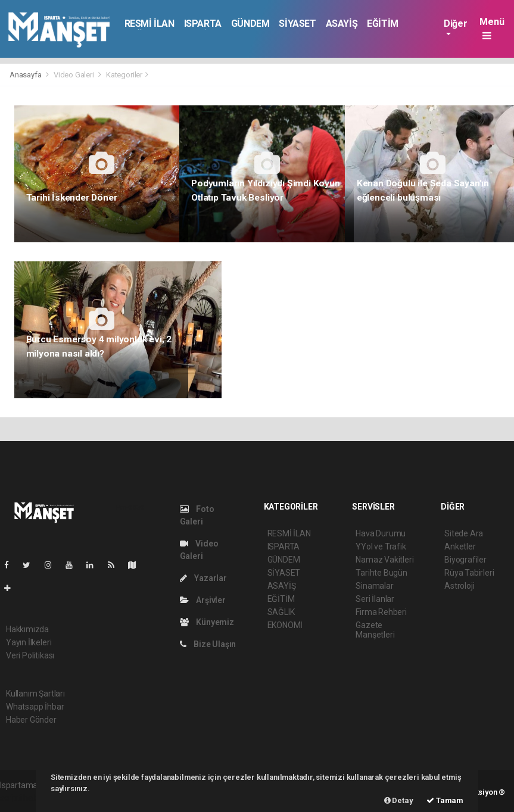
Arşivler (203, 600)
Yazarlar (203, 578)
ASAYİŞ (342, 24)
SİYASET (297, 24)
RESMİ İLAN (149, 24)
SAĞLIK (281, 612)
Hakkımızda (27, 629)
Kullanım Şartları (35, 694)
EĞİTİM (383, 24)
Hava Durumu (381, 533)
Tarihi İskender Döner (72, 198)
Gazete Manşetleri (375, 630)
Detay (399, 800)
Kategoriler (124, 75)
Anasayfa (26, 75)
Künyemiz (207, 622)
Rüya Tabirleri (469, 573)
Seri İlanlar (375, 599)
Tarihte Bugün (381, 573)
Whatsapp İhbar (35, 707)
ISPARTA (203, 24)
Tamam (445, 800)
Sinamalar (374, 586)
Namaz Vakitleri (384, 560)
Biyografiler (465, 560)
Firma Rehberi (381, 612)
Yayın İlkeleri (29, 642)
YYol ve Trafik (381, 546)
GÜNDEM (250, 24)
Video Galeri (74, 75)
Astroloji (459, 586)
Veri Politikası (30, 655)
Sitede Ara (464, 533)
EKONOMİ (285, 625)
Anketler (460, 546)
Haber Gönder (31, 720)
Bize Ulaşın (208, 644)
